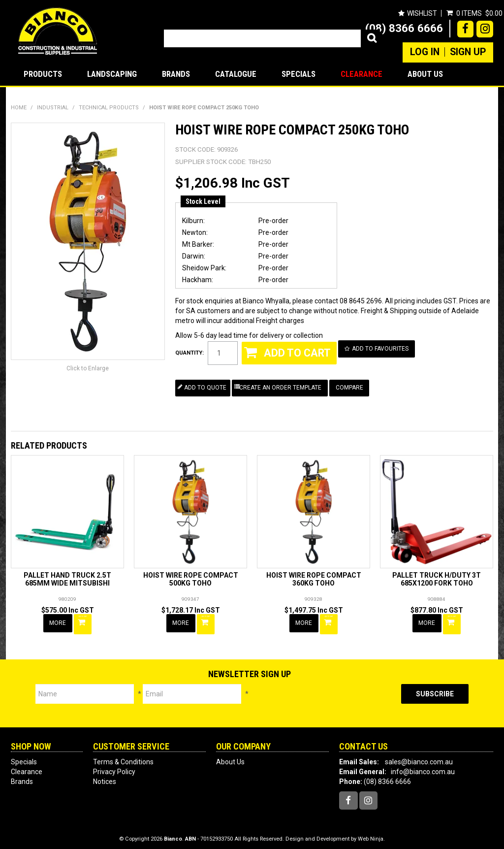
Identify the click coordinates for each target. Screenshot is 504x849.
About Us (425, 74)
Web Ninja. (371, 834)
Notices (105, 776)
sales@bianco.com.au (419, 756)
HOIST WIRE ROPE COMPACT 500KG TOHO (191, 577)
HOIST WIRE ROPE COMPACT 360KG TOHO (314, 577)
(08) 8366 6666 (404, 28)
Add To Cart (84, 620)
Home (19, 108)
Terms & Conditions (123, 756)
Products (43, 74)
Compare (354, 386)
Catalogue (236, 74)
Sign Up (468, 52)
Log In (425, 52)
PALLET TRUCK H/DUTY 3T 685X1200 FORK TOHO (437, 577)
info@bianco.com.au (423, 766)
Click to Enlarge (88, 368)
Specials (299, 74)
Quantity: (189, 352)
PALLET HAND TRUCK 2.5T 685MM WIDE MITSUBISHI (67, 577)
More (59, 620)
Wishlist (422, 13)
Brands (176, 74)
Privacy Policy (114, 766)
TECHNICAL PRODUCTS (109, 108)
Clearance (362, 74)
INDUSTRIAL (53, 108)
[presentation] (325, 698)
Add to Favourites (383, 348)
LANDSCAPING (112, 74)
